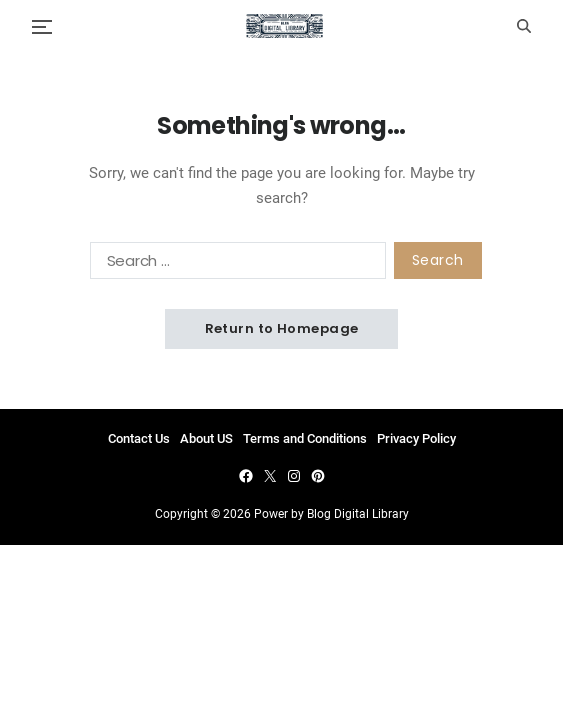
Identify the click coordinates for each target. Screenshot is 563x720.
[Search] (524, 26)
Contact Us (139, 438)
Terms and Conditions (305, 438)
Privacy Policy (416, 438)
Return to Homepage (282, 328)
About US (206, 438)
